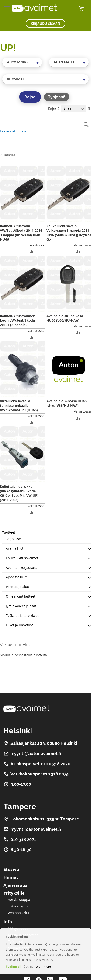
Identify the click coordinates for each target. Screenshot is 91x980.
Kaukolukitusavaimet (22, 558)
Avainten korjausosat (22, 567)
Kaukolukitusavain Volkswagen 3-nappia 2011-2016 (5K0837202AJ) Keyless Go (69, 233)
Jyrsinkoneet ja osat (21, 606)
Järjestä (54, 108)
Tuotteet (9, 532)
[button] (32, 251)
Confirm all (14, 967)
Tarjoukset (14, 539)
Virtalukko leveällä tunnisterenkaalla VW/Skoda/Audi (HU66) (19, 406)
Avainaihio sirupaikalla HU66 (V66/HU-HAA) (65, 318)
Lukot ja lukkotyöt (19, 625)
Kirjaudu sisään (45, 24)
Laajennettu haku (14, 131)
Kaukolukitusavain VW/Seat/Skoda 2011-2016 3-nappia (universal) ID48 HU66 (21, 233)
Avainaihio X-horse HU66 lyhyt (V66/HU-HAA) (66, 403)
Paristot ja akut (17, 587)
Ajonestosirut (16, 577)
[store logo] (34, 8)
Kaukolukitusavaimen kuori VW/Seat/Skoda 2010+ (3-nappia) (18, 320)
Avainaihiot (15, 548)
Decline (28, 966)
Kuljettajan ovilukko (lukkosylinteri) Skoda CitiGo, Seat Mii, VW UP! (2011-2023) (19, 493)
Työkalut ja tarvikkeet (22, 615)
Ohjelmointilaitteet (21, 596)
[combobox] (22, 62)
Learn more (43, 966)
